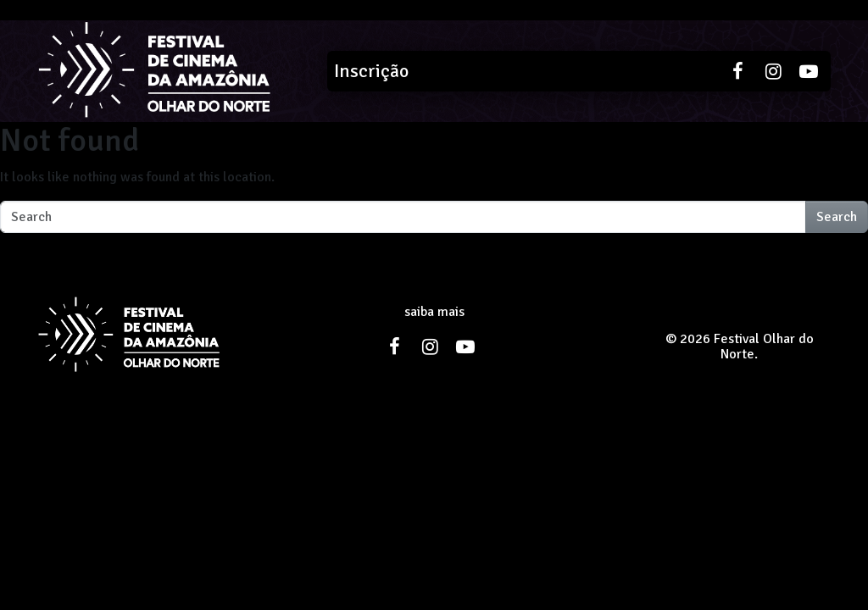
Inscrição (371, 71)
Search (837, 217)
